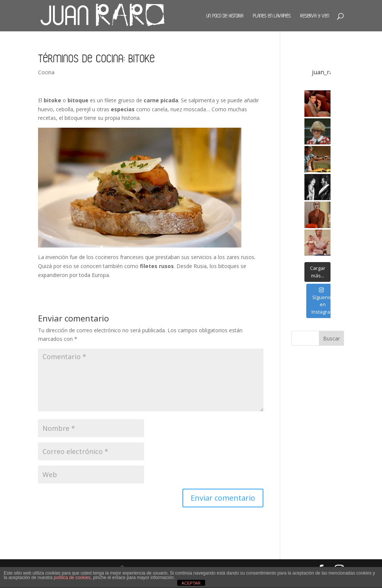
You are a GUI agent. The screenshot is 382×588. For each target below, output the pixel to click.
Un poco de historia (225, 16)
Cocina (46, 72)
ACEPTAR (191, 583)
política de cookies (72, 578)
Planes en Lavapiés (272, 16)
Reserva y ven (315, 16)
